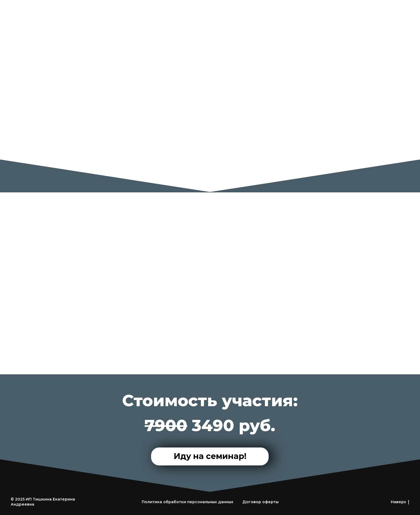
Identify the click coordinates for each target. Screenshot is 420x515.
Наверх (400, 502)
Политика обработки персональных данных (187, 502)
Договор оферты (260, 502)
